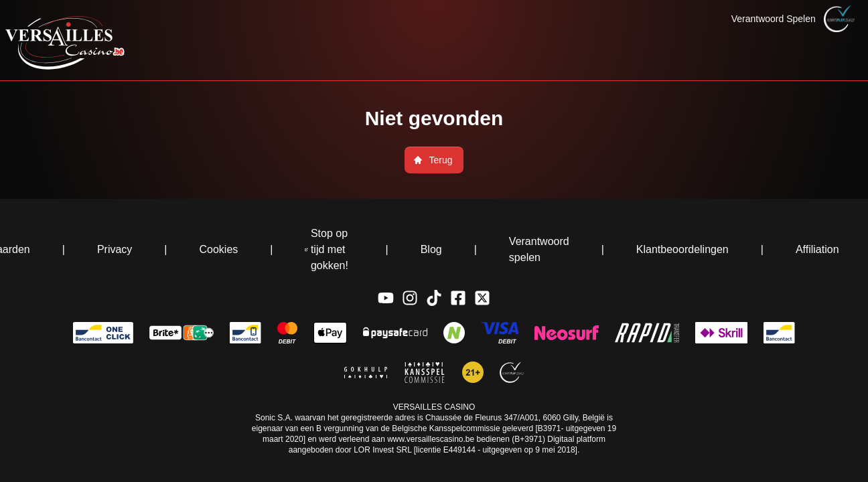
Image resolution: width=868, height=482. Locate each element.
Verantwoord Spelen (774, 19)
